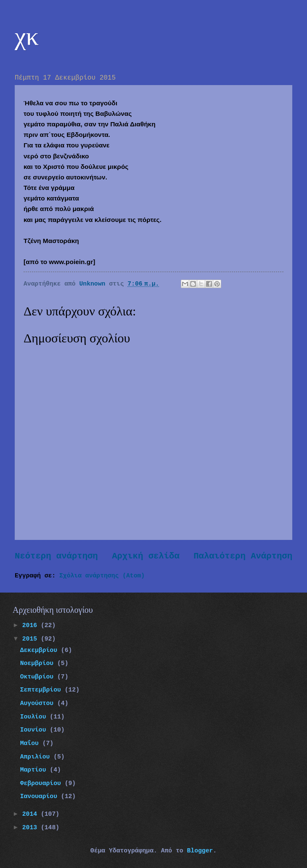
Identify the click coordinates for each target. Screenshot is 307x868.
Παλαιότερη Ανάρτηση (243, 556)
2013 (32, 828)
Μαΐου (31, 743)
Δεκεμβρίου (41, 650)
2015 (32, 639)
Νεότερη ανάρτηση (56, 556)
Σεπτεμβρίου (42, 690)
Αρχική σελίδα (146, 556)
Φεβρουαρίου (42, 783)
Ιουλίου (35, 717)
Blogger (200, 851)
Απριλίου (37, 757)
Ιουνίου (35, 730)
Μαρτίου (35, 770)
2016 (32, 625)
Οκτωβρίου (39, 677)
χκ (27, 36)
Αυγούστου (39, 703)
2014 (32, 814)
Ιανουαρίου (41, 796)
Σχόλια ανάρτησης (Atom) (102, 576)
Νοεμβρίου (39, 663)
